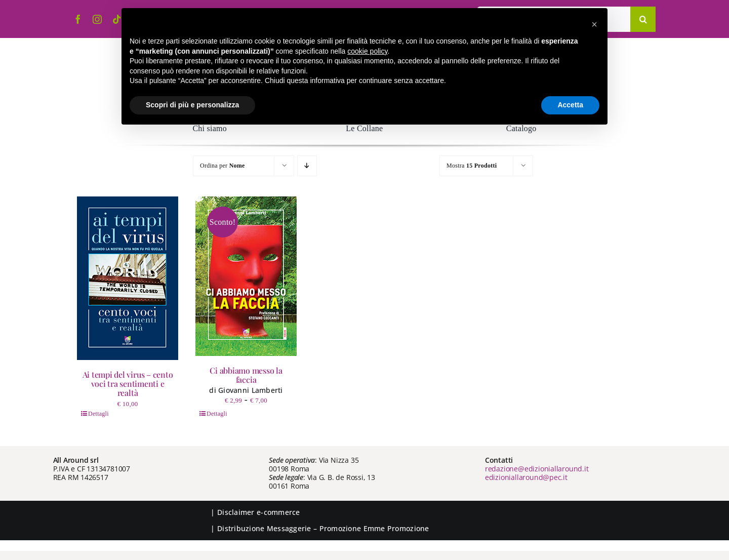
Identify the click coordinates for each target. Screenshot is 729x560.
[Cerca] (643, 19)
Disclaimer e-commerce (259, 512)
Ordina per (222, 166)
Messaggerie (289, 528)
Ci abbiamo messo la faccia (246, 375)
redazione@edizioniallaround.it (537, 469)
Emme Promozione (396, 528)
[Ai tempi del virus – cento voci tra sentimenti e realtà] (128, 278)
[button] (594, 24)
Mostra (472, 166)
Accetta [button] (570, 105)
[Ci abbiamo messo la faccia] (246, 276)
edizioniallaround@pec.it (526, 477)
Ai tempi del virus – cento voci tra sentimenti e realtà (128, 384)
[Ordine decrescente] (307, 166)
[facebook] (78, 19)
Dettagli (98, 414)
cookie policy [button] (367, 51)
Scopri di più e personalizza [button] (192, 105)
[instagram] (97, 19)
